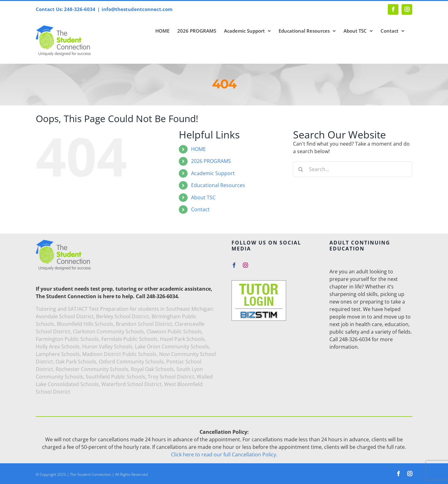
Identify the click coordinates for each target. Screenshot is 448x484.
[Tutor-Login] (259, 283)
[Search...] (353, 169)
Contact (200, 209)
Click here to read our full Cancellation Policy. (224, 454)
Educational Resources (218, 185)
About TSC (203, 197)
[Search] (301, 169)
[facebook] (234, 265)
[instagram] (245, 265)
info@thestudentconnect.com (137, 9)
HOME (198, 149)
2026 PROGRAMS (211, 161)
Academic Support (213, 173)
